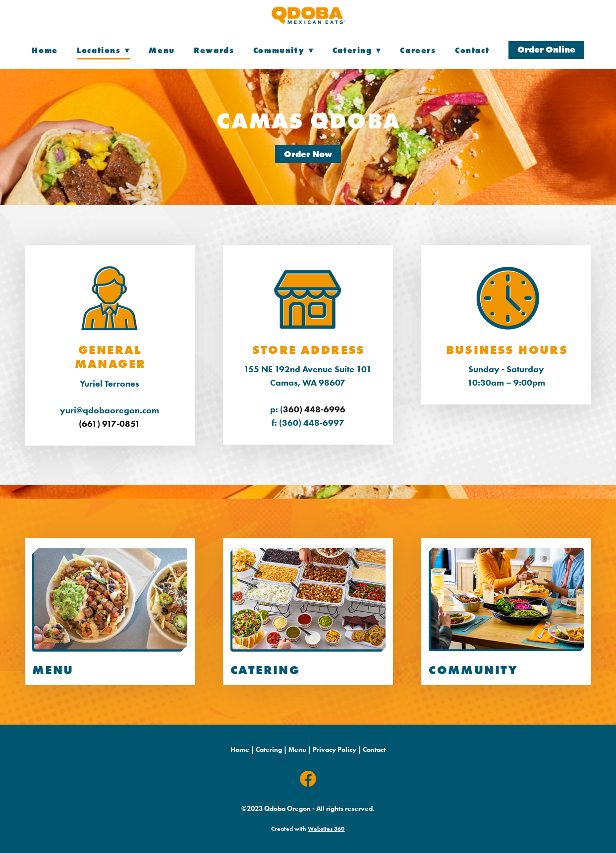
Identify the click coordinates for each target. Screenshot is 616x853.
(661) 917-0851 (110, 424)
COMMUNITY (473, 670)
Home (45, 50)
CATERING (265, 670)
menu (53, 670)
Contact (472, 50)
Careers (418, 50)
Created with (308, 828)
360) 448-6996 (314, 409)
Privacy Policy (335, 750)
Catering (269, 750)
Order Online (546, 50)
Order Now (308, 154)
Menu (162, 50)
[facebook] (308, 779)
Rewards (214, 50)
